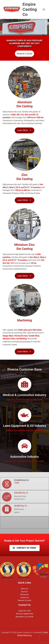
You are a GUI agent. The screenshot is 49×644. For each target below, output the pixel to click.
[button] (25, 130)
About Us (25, 589)
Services (25, 592)
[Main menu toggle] (44, 9)
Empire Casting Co (30, 9)
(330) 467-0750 (24, 611)
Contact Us (24, 597)
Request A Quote (25, 600)
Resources (24, 594)
